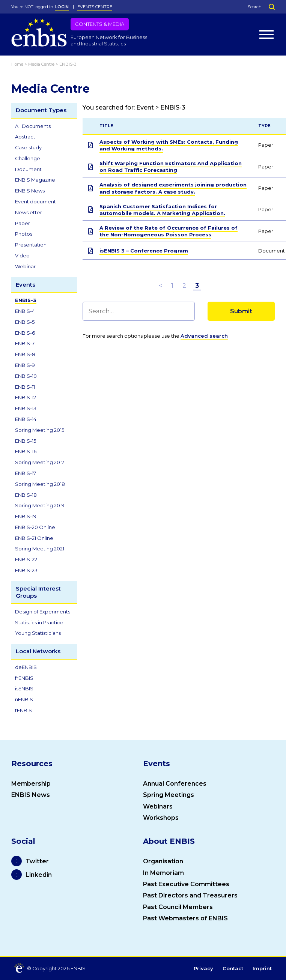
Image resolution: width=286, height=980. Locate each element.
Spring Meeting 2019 (40, 505)
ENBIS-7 (25, 343)
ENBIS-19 (26, 516)
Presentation (31, 245)
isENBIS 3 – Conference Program (144, 251)
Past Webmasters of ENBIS (185, 918)
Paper (23, 223)
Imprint (262, 969)
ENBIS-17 (26, 473)
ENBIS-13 (26, 408)
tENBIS (23, 710)
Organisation (163, 861)
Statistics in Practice (39, 622)
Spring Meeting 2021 (40, 549)
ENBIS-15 (26, 441)
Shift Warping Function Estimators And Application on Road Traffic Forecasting (171, 167)
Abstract (25, 137)
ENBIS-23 (26, 570)
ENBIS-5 (25, 322)
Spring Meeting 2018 (40, 484)
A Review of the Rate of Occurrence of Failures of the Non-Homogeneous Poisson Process (169, 231)
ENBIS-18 (26, 495)
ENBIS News (30, 191)
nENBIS (24, 699)
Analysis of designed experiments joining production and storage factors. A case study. (173, 188)
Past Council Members (178, 907)
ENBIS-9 (25, 365)
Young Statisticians (38, 633)
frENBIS (24, 678)
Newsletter (29, 212)
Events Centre (95, 7)
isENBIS (24, 688)
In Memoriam (163, 873)
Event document (35, 201)
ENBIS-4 (25, 311)
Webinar (25, 266)
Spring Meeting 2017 (40, 462)
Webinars (158, 806)
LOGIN (62, 7)
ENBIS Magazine (35, 180)
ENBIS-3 (26, 300)
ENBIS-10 (26, 376)
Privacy (203, 969)
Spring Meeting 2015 (40, 430)
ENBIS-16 (26, 451)
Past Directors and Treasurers (190, 895)
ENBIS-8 (25, 354)
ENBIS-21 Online (34, 538)
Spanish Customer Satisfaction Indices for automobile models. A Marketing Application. (162, 210)
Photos (24, 234)
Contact (233, 969)
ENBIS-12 (26, 397)
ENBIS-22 (26, 559)
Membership (31, 784)
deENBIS (26, 667)
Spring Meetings (169, 795)
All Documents (33, 126)
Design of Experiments (43, 612)
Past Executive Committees (186, 884)
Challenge (28, 158)
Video (22, 256)
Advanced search (204, 336)
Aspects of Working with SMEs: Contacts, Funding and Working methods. (169, 145)
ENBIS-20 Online (35, 527)
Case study (28, 147)
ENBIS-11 (25, 387)
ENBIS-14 (26, 419)
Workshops (161, 818)
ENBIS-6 (25, 333)
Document (28, 169)
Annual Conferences (175, 784)
